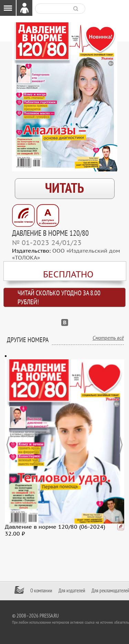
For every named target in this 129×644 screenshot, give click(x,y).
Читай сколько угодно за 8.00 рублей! (59, 298)
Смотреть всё (108, 338)
